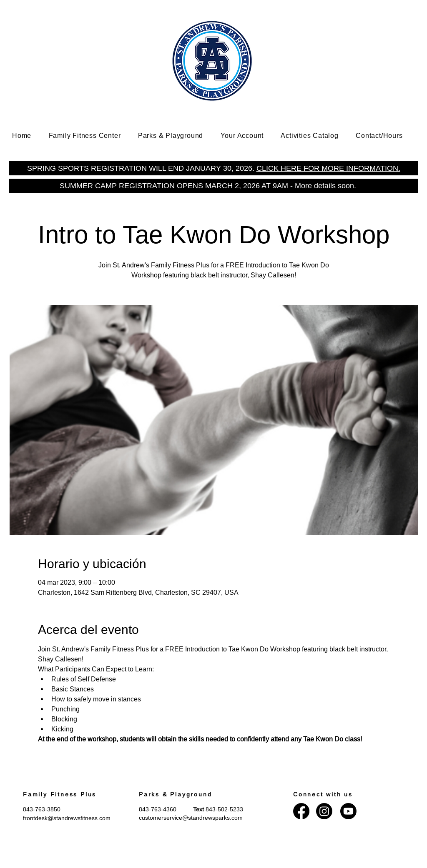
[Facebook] (301, 811)
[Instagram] (324, 811)
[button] (91, 136)
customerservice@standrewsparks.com (191, 818)
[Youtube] (348, 811)
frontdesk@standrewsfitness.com (67, 818)
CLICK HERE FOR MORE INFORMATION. (328, 168)
